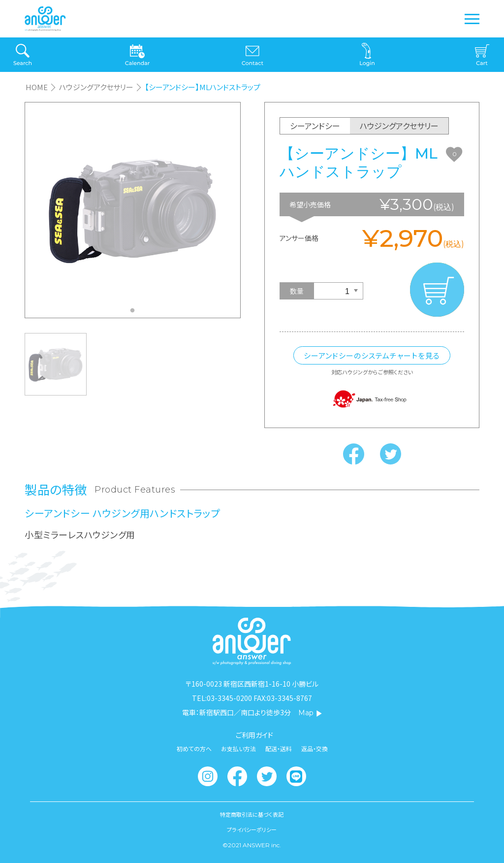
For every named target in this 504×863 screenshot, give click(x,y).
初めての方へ (194, 749)
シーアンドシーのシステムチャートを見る (372, 355)
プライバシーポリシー (252, 830)
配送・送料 (279, 749)
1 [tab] (135, 313)
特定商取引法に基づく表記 (252, 814)
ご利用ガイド (254, 735)
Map (310, 713)
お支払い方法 (238, 749)
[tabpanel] (133, 210)
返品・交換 (315, 749)
